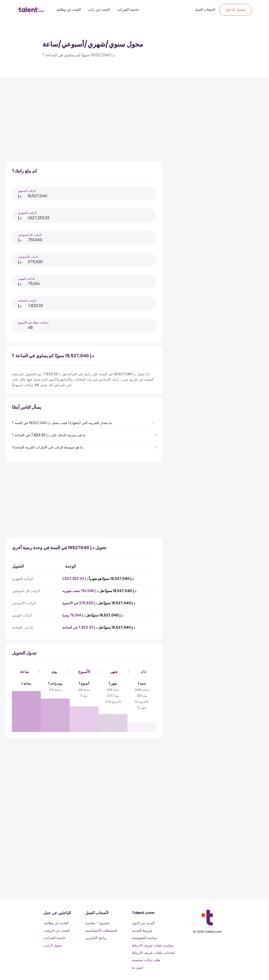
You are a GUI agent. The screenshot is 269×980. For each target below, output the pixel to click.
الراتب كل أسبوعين (30, 235)
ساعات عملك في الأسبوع (33, 322)
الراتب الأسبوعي (28, 257)
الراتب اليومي (26, 279)
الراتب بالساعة (27, 301)
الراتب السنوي (27, 191)
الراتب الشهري (27, 213)
